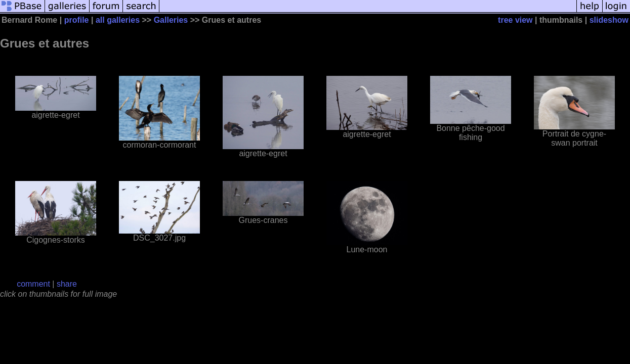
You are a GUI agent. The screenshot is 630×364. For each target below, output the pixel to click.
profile (77, 20)
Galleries (171, 20)
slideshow (609, 20)
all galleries (118, 20)
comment (33, 284)
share (67, 284)
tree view (515, 20)
